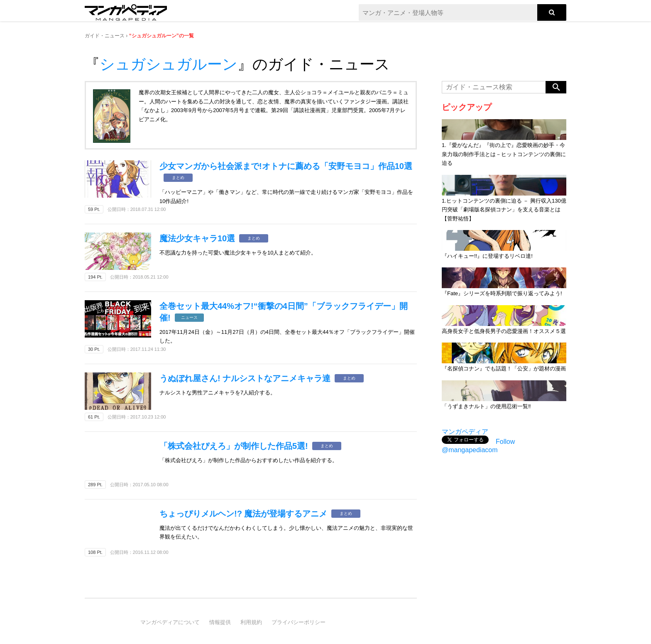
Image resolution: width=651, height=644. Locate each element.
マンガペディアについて (170, 622)
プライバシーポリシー (299, 622)
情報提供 (220, 622)
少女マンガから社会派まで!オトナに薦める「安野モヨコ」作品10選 (286, 166)
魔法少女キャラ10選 (197, 238)
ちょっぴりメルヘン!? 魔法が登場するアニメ (243, 514)
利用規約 (251, 622)
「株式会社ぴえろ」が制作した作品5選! (234, 446)
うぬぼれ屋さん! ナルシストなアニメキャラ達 (245, 378)
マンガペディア (465, 432)
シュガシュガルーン (169, 64)
